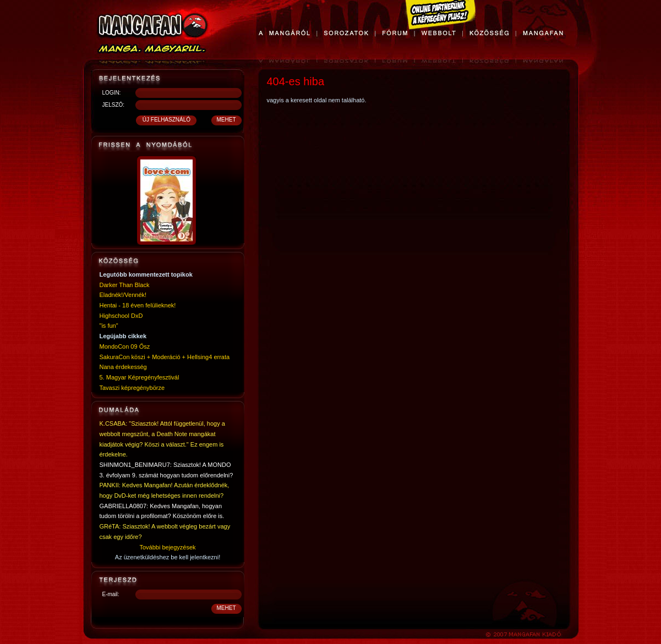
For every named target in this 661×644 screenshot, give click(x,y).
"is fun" (109, 326)
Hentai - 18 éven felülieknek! (138, 305)
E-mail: (111, 594)
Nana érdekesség (123, 367)
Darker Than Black (125, 285)
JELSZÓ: (114, 105)
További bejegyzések (167, 547)
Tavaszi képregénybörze (132, 388)
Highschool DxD (121, 316)
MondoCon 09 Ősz (125, 346)
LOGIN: (112, 93)
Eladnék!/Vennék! (123, 295)
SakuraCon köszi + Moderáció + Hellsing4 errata (165, 357)
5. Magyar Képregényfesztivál (140, 377)
